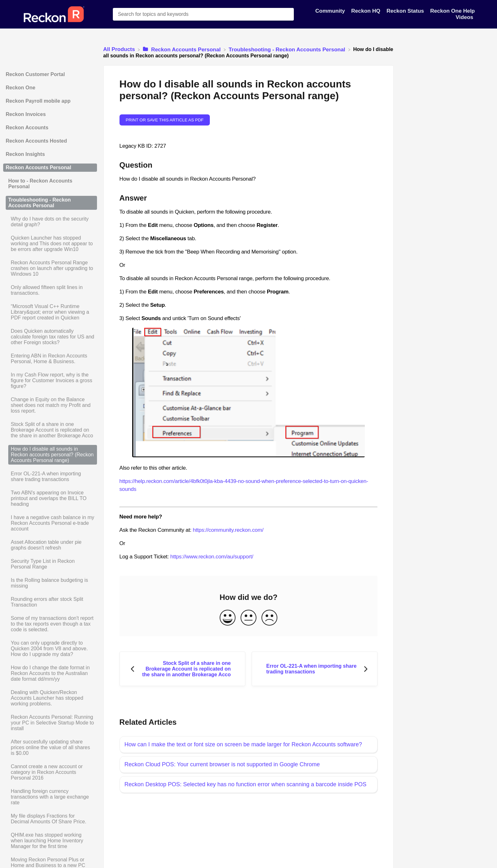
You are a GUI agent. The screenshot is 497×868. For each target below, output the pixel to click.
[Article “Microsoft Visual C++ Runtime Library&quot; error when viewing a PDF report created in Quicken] (50, 312)
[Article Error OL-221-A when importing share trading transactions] (50, 477)
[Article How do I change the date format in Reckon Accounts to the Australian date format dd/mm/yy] (50, 673)
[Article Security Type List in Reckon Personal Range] (50, 564)
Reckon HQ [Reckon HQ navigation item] (366, 11)
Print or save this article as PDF (165, 120)
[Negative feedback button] (269, 618)
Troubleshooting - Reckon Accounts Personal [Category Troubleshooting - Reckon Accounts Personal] (39, 203)
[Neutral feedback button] (248, 618)
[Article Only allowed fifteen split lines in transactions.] (50, 290)
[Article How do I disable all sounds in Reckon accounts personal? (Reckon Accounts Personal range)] (50, 455)
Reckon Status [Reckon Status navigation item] (406, 11)
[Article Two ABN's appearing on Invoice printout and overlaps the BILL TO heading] (50, 498)
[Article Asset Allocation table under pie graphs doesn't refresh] (50, 545)
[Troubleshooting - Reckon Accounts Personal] (287, 49)
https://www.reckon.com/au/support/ (212, 557)
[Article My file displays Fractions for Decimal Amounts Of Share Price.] (50, 819)
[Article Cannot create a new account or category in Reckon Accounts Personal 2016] (50, 772)
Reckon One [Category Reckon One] (20, 88)
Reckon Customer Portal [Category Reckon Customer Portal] (35, 74)
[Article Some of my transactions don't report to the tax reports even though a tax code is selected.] (50, 624)
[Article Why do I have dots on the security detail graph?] (50, 222)
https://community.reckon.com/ (228, 530)
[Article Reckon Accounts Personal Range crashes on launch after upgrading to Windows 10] (50, 268)
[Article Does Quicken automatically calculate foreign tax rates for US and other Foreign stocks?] (50, 337)
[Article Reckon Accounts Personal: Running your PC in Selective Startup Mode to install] (50, 723)
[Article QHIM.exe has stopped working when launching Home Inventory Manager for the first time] (50, 841)
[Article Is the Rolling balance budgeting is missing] (50, 583)
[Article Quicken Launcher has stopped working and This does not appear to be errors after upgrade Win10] (50, 244)
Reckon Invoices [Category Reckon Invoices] (26, 114)
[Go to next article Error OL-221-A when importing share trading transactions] (315, 669)
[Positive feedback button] (228, 618)
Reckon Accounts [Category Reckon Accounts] (27, 128)
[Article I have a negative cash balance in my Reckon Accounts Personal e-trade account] (50, 523)
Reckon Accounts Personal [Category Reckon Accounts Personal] (39, 167)
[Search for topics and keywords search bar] (203, 14)
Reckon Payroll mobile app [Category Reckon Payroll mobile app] (38, 101)
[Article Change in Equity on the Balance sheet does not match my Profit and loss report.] (50, 405)
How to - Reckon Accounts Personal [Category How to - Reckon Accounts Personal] (40, 184)
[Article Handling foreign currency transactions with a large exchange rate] (50, 797)
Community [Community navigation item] (331, 11)
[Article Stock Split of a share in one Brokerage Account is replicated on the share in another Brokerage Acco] (50, 430)
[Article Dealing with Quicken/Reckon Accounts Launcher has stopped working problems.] (50, 698)
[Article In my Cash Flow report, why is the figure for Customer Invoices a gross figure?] (50, 381)
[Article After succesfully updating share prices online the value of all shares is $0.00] (50, 748)
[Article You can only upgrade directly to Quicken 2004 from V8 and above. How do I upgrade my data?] (50, 649)
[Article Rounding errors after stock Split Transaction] (50, 602)
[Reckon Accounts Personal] (183, 49)
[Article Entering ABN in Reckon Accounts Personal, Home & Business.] (50, 359)
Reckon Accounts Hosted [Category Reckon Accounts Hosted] (36, 141)
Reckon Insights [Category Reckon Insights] (25, 154)
